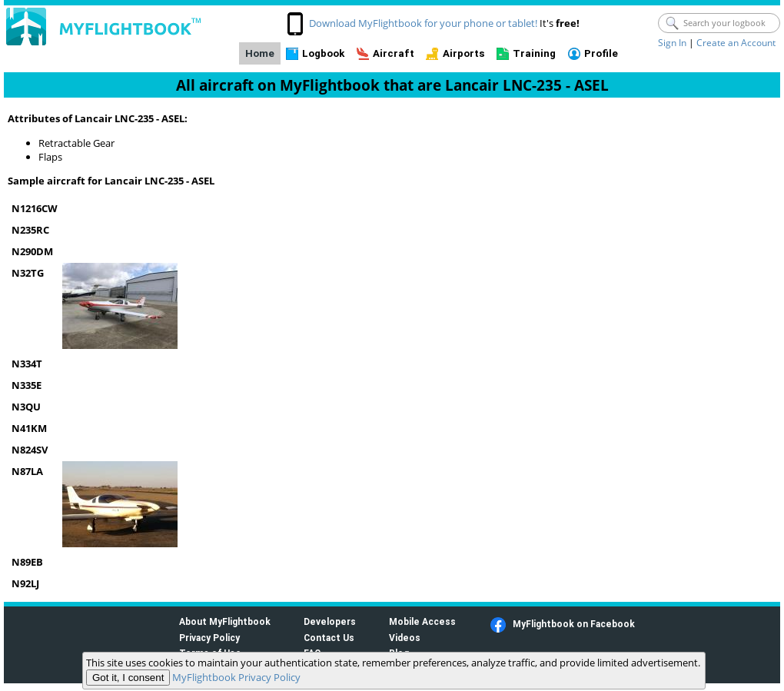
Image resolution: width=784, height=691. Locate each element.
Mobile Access (422, 621)
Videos (405, 638)
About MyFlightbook (225, 621)
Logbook (323, 53)
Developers (330, 621)
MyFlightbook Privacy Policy (236, 677)
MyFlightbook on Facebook (574, 624)
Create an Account (736, 43)
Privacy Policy (209, 638)
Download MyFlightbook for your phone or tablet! (423, 23)
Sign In (672, 43)
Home (260, 53)
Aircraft (394, 53)
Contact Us (329, 638)
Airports (464, 53)
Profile (601, 53)
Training (534, 53)
